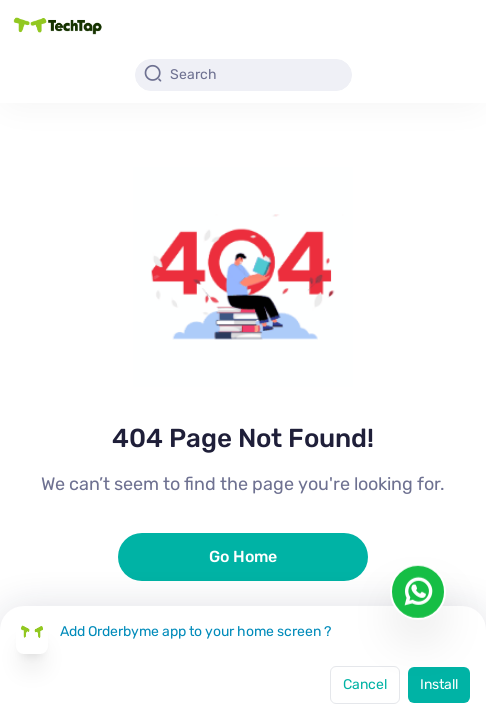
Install (439, 684)
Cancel (365, 684)
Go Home (243, 556)
